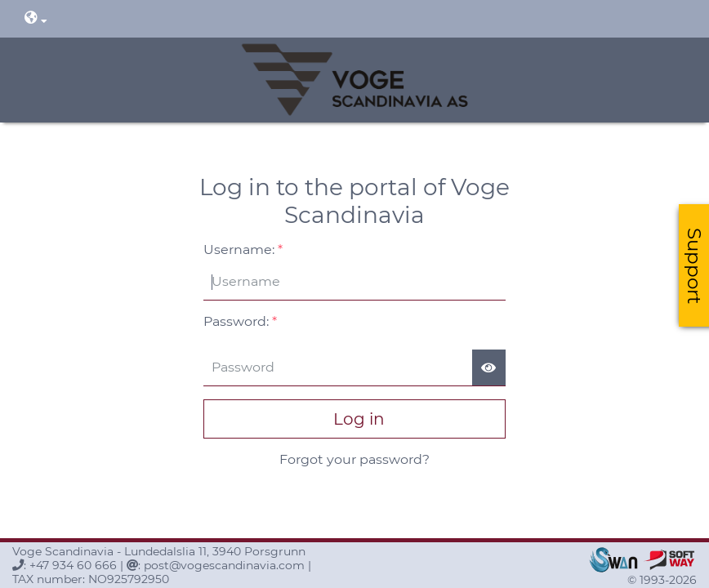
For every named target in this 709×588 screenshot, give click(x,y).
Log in (355, 419)
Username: (243, 249)
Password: (240, 321)
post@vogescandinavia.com (224, 565)
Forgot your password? (354, 459)
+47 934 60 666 (73, 565)
